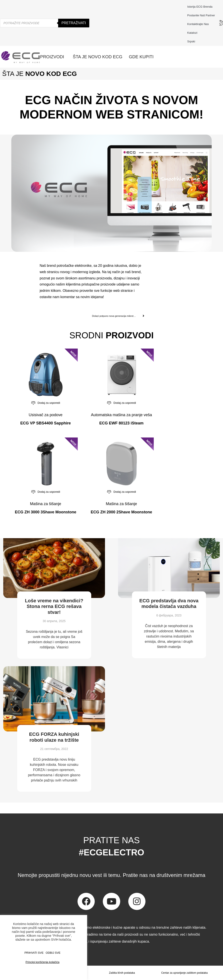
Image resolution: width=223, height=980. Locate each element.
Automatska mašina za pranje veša (122, 415)
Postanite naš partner (201, 15)
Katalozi (192, 33)
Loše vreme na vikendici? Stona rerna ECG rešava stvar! (54, 606)
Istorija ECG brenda (200, 7)
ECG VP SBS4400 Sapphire (46, 423)
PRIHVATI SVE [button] (34, 953)
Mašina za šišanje (46, 504)
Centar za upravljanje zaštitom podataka (184, 973)
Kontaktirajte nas (199, 24)
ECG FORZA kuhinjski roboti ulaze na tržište (54, 737)
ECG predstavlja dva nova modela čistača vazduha (169, 604)
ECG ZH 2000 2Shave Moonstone (122, 512)
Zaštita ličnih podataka (122, 973)
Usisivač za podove (46, 415)
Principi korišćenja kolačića (42, 962)
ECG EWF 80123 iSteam (121, 423)
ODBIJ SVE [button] (53, 953)
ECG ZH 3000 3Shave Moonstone (46, 512)
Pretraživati (74, 23)
